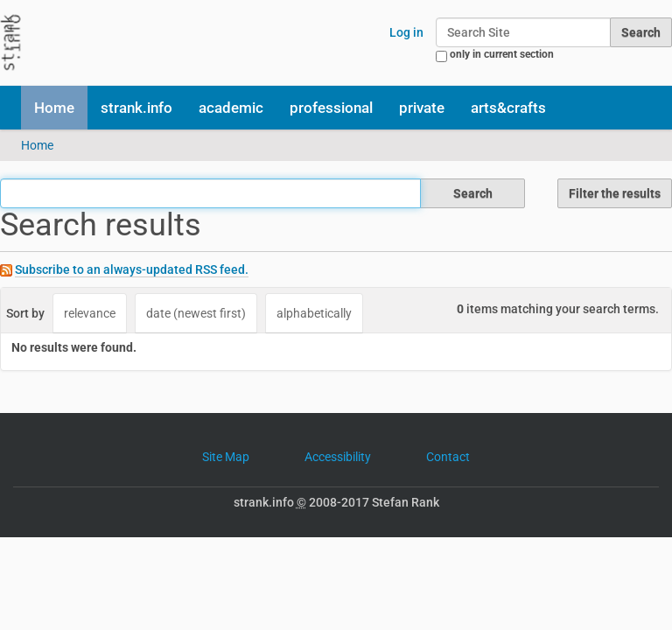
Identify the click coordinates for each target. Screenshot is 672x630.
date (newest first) (196, 313)
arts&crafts (508, 108)
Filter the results (615, 193)
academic (231, 108)
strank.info (136, 108)
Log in (406, 32)
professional (331, 108)
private (422, 108)
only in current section (502, 54)
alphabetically (314, 313)
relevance (90, 313)
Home (54, 108)
